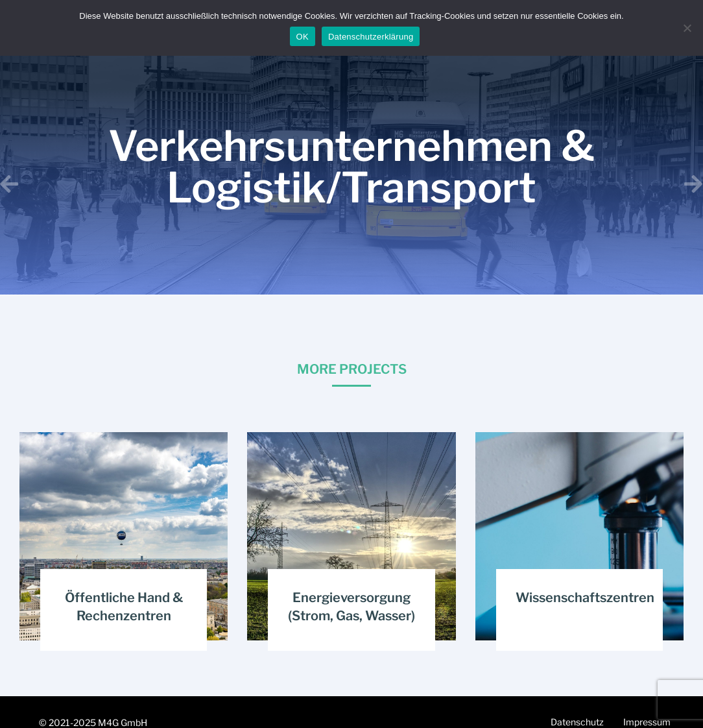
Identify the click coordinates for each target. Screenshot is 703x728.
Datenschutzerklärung (371, 37)
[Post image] (124, 536)
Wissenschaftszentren (585, 598)
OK (303, 37)
